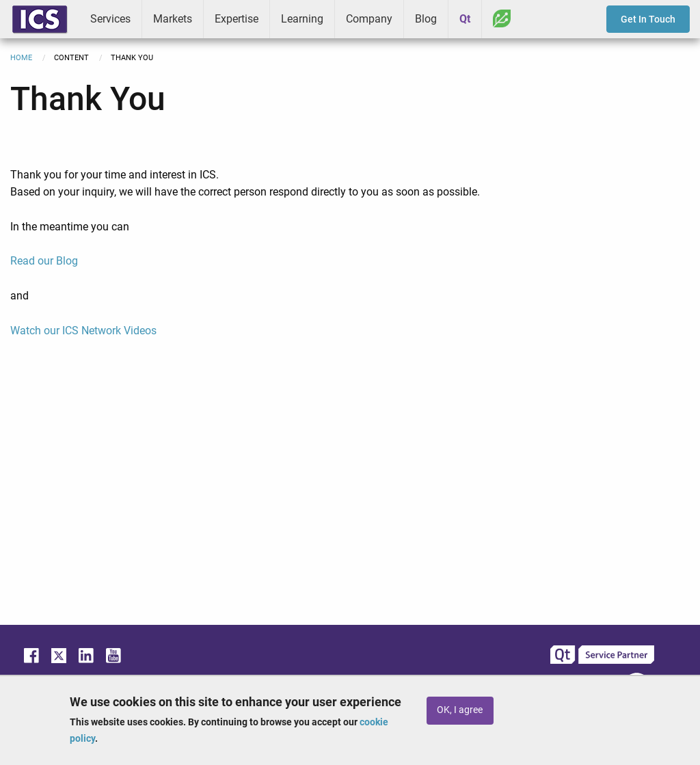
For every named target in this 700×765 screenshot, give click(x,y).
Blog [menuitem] (426, 19)
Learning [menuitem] (302, 19)
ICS (40, 19)
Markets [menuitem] (173, 19)
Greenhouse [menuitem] (502, 18)
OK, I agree (460, 710)
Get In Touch (648, 19)
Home (21, 58)
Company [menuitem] (369, 19)
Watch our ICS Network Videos (83, 331)
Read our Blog (44, 261)
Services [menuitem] (110, 19)
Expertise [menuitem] (237, 19)
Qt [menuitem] (465, 19)
